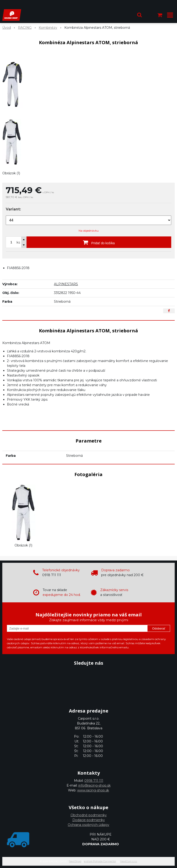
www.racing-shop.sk (93, 790)
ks (18, 242)
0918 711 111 (94, 781)
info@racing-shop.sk (94, 785)
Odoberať (159, 628)
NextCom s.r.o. (129, 861)
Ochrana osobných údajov (88, 825)
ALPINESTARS (66, 284)
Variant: (13, 209)
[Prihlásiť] (150, 15)
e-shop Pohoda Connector (100, 861)
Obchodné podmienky (89, 815)
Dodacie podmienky (89, 820)
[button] (139, 15)
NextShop (75, 861)
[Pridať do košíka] (99, 242)
